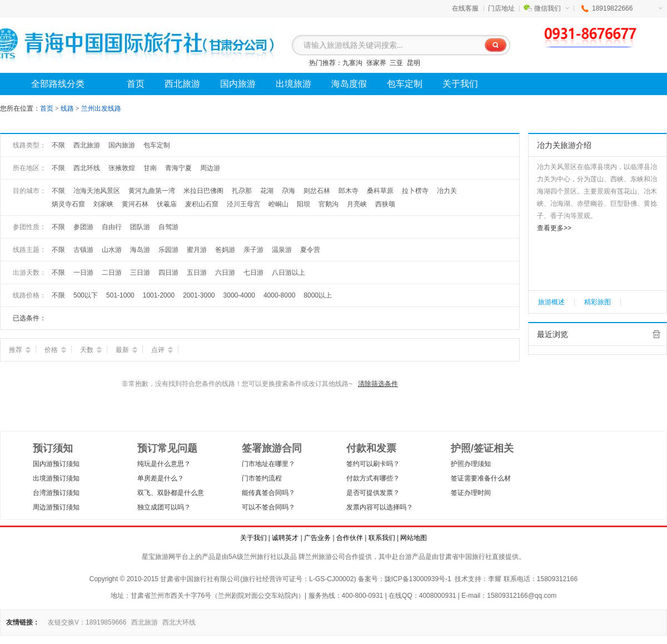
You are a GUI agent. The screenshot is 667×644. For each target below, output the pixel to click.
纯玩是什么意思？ (164, 464)
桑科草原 (380, 191)
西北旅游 (87, 145)
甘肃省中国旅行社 (465, 557)
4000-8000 (279, 295)
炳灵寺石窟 (68, 204)
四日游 (168, 273)
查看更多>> (554, 228)
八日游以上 (288, 273)
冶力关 (447, 191)
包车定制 (157, 145)
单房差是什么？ (161, 478)
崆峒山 (278, 204)
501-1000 (120, 295)
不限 (58, 145)
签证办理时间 (471, 493)
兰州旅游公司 (325, 557)
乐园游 (168, 250)
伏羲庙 (167, 204)
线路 (68, 108)
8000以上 (318, 295)
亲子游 (253, 250)
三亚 (396, 63)
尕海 (288, 191)
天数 (91, 350)
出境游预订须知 (56, 478)
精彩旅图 (598, 302)
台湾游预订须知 (56, 493)
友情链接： (23, 622)
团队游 (140, 227)
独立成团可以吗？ (164, 507)
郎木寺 (349, 191)
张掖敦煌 (122, 168)
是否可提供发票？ (373, 493)
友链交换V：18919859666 (87, 622)
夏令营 (310, 250)
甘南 (150, 168)
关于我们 (253, 538)
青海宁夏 (178, 168)
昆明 (414, 63)
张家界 (376, 63)
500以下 (86, 295)
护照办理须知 (471, 464)
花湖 (267, 191)
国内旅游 (122, 145)
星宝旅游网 (158, 557)
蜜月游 (197, 250)
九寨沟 (352, 63)
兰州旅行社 (260, 557)
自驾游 (168, 227)
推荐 (20, 350)
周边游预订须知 (56, 507)
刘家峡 (103, 204)
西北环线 (87, 168)
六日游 (225, 273)
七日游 (253, 273)
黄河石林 (135, 204)
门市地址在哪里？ (268, 464)
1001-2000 (159, 295)
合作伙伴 (350, 538)
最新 (126, 350)
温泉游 (282, 250)
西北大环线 (179, 622)
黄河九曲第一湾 (152, 191)
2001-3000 (199, 295)
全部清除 (656, 334)
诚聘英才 (285, 538)
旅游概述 (551, 302)
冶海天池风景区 (97, 191)
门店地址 (501, 8)
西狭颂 (385, 204)
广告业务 (317, 538)
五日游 (197, 273)
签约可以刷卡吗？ (373, 464)
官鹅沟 (328, 204)
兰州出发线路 (101, 108)
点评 (162, 350)
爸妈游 (225, 250)
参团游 (83, 227)
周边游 (210, 168)
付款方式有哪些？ (373, 478)
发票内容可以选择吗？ (380, 507)
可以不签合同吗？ (268, 507)
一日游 (83, 273)
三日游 (140, 273)
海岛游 (140, 250)
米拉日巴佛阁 (203, 191)
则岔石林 (317, 191)
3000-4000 (239, 295)
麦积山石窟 (202, 204)
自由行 (112, 227)
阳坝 (303, 204)
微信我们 (552, 8)
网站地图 (414, 538)
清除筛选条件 (378, 384)
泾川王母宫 (243, 204)
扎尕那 (242, 191)
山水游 (112, 250)
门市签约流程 (262, 478)
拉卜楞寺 (415, 191)
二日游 (112, 273)
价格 (55, 350)
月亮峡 (357, 204)
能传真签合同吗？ (268, 493)
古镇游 (83, 250)
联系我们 (382, 538)
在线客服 (465, 8)
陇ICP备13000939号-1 (418, 579)
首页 (47, 108)
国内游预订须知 (56, 464)
